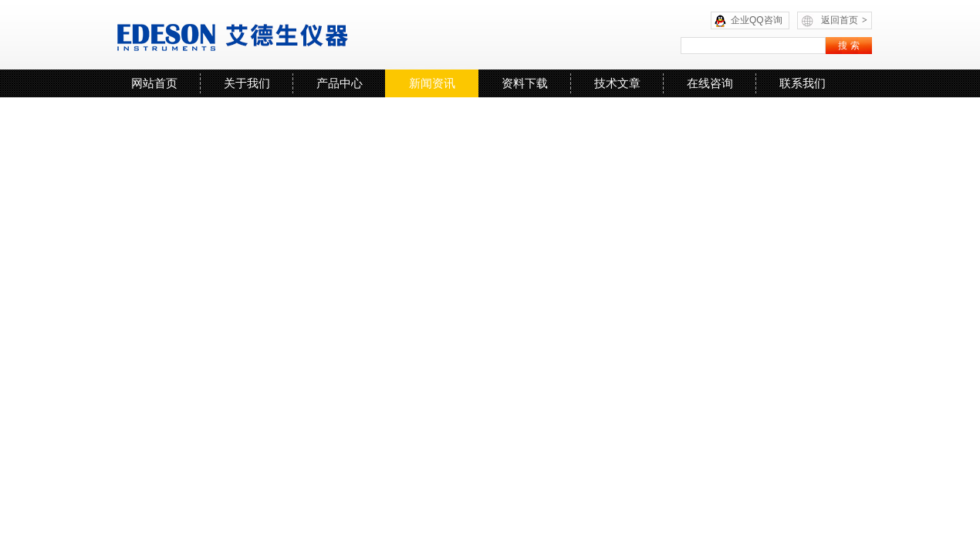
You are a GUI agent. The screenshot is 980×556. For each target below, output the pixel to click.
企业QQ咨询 (757, 20)
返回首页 (844, 20)
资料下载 (525, 83)
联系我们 (803, 83)
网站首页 (154, 83)
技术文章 (617, 83)
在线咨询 (710, 83)
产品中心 (340, 83)
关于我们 (247, 83)
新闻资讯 (432, 83)
